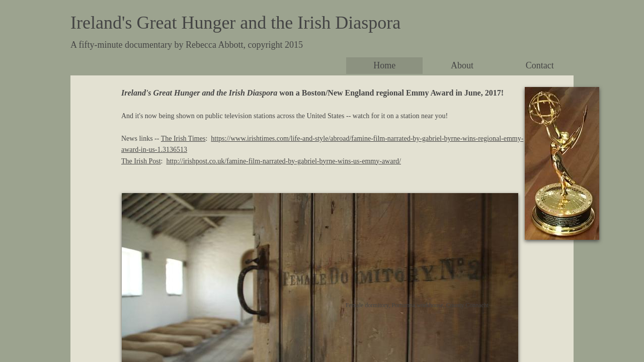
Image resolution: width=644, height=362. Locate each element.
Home (384, 65)
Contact (540, 65)
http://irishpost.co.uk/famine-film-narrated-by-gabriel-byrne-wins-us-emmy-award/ (284, 161)
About (462, 65)
